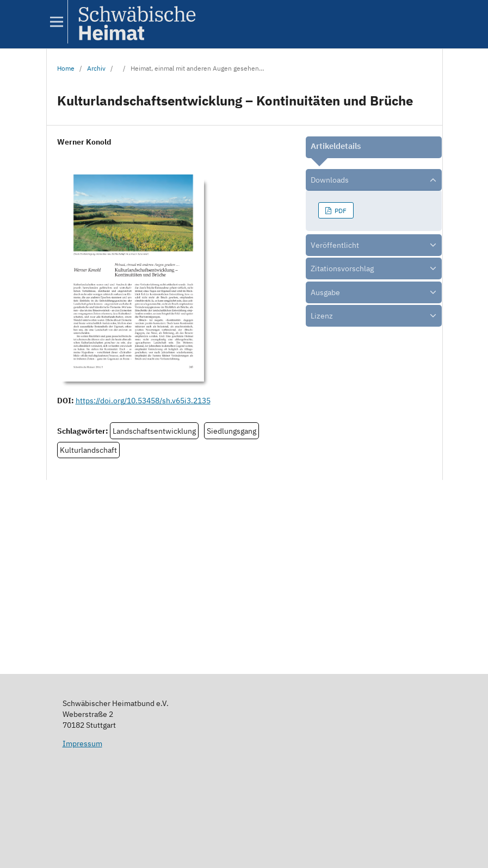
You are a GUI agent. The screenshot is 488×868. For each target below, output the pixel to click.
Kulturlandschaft (88, 450)
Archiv (96, 68)
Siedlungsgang (231, 431)
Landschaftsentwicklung (154, 431)
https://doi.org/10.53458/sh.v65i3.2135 (143, 401)
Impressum (82, 744)
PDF (340, 210)
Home (66, 68)
